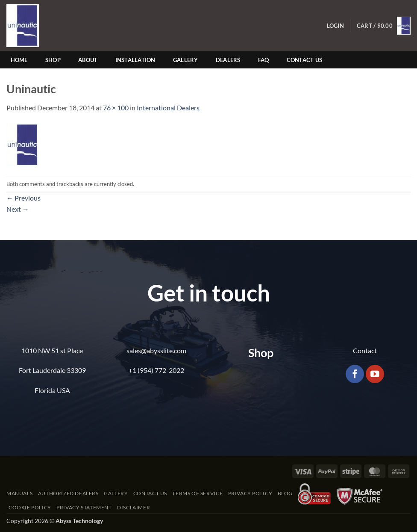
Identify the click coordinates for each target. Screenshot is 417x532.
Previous (23, 198)
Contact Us (305, 60)
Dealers (228, 60)
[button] (335, 26)
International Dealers (168, 108)
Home (19, 60)
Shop (53, 60)
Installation (135, 60)
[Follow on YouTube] (375, 374)
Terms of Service (197, 493)
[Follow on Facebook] (355, 374)
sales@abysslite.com (156, 350)
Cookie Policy (30, 507)
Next (18, 209)
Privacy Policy (250, 493)
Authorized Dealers (68, 493)
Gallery (186, 60)
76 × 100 (116, 108)
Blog (285, 493)
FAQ (264, 60)
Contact (365, 350)
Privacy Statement (84, 507)
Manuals (19, 493)
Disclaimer (134, 507)
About (88, 60)
